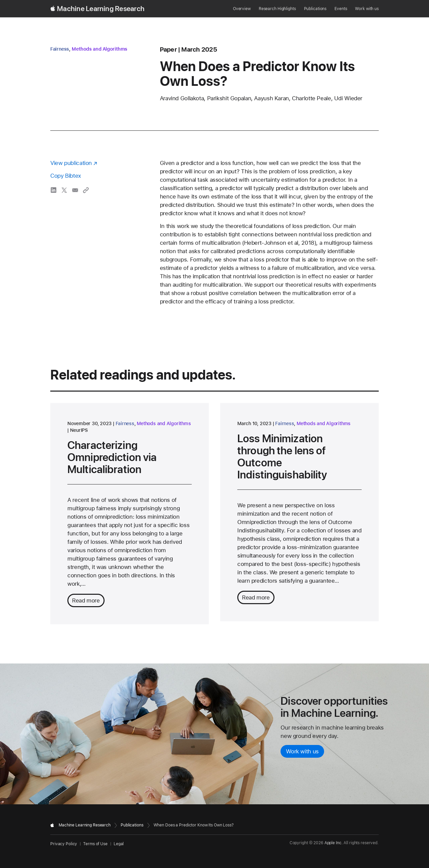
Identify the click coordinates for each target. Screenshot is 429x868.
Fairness (60, 49)
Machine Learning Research (101, 9)
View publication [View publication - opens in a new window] (71, 163)
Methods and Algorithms (100, 49)
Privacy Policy (64, 844)
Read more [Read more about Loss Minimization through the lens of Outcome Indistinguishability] (256, 597)
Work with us (367, 9)
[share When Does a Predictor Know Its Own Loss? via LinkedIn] (54, 190)
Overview (242, 9)
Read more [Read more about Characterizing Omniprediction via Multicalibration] (86, 600)
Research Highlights (277, 9)
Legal (119, 844)
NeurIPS (79, 430)
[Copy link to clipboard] (86, 190)
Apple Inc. (334, 843)
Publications (315, 9)
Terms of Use (95, 844)
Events (341, 9)
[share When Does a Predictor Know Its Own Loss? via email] (75, 190)
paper (168, 49)
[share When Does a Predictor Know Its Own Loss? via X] (64, 190)
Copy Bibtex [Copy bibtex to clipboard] (66, 176)
